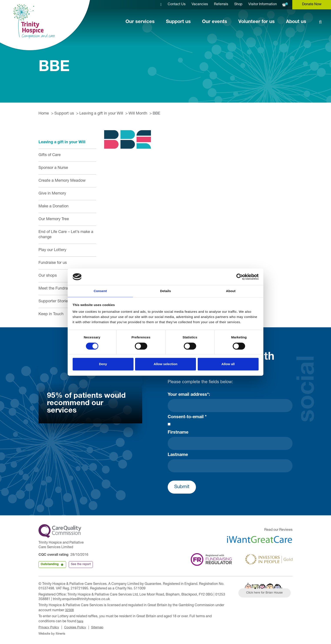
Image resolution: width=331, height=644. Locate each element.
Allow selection (165, 364)
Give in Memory (52, 194)
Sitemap (100, 627)
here (80, 621)
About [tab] (231, 291)
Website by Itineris (53, 633)
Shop (238, 5)
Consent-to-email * (187, 417)
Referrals (221, 5)
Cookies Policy (77, 627)
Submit (182, 487)
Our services (140, 22)
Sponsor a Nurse (53, 168)
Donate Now (312, 5)
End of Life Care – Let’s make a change (66, 235)
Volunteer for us (257, 22)
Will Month (138, 114)
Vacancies (200, 5)
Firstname (178, 433)
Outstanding (50, 564)
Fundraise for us (53, 263)
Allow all (228, 364)
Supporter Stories (54, 301)
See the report (81, 564)
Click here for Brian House (266, 593)
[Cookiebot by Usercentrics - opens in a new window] (240, 276)
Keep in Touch (51, 314)
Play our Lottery (52, 250)
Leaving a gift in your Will (101, 114)
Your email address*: (189, 395)
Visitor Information (263, 5)
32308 (70, 610)
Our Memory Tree (54, 219)
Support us (178, 22)
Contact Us (177, 5)
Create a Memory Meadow (62, 181)
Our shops (48, 276)
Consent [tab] (100, 291)
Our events (215, 22)
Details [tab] (165, 291)
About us (296, 22)
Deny (103, 364)
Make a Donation (53, 206)
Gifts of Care (50, 155)
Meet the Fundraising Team (62, 289)
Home (44, 114)
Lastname (178, 455)
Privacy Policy (49, 627)
